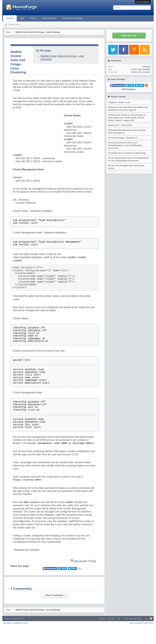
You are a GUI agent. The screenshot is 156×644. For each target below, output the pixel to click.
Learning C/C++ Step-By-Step (120, 125)
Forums (33, 18)
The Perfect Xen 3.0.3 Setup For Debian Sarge (127, 153)
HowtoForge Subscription (73, 18)
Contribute (101, 619)
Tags (22, 18)
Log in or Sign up (143, 2)
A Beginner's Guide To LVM (119, 102)
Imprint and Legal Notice (133, 619)
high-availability (144, 69)
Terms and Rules (136, 623)
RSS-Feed (151, 619)
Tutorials (10, 18)
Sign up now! (129, 35)
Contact (111, 619)
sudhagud (146, 67)
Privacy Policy (148, 623)
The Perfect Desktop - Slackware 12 (122, 138)
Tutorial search (14, 25)
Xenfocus (20, 619)
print (94, 561)
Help (119, 619)
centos (134, 69)
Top (146, 619)
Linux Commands (49, 18)
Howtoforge (15, 623)
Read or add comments (141, 72)
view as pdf (80, 561)
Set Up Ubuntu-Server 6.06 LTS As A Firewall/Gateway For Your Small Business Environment (125, 145)
